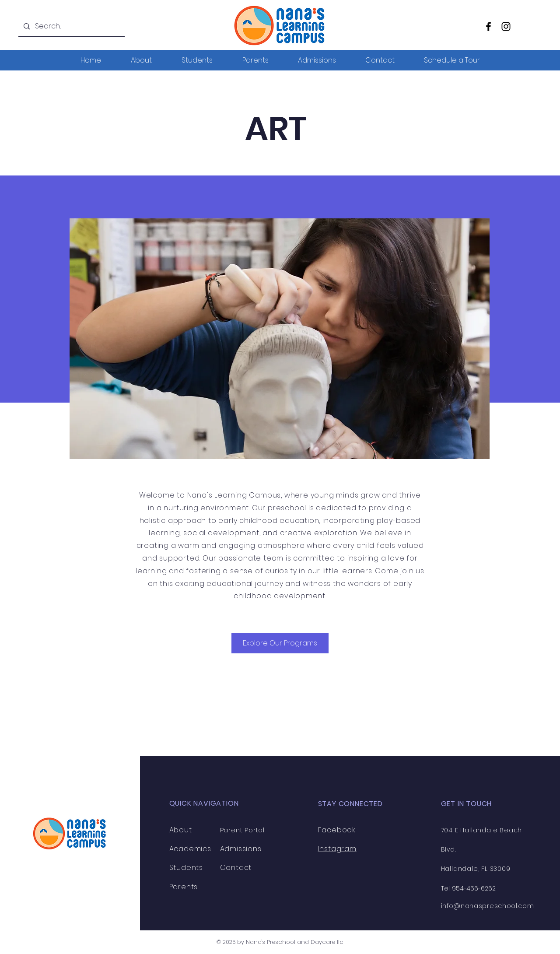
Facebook (337, 830)
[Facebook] (488, 26)
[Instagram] (506, 26)
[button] (452, 60)
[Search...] (71, 26)
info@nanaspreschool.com (488, 906)
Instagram (337, 849)
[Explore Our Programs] (280, 643)
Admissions (241, 849)
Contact (236, 868)
